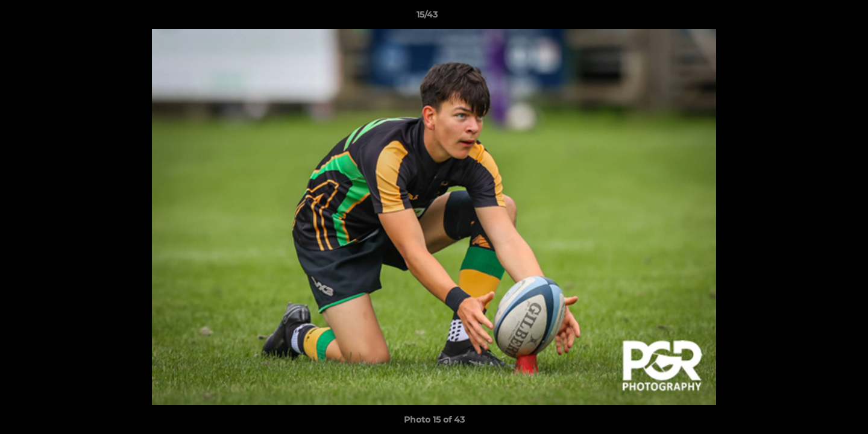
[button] (817, 17)
